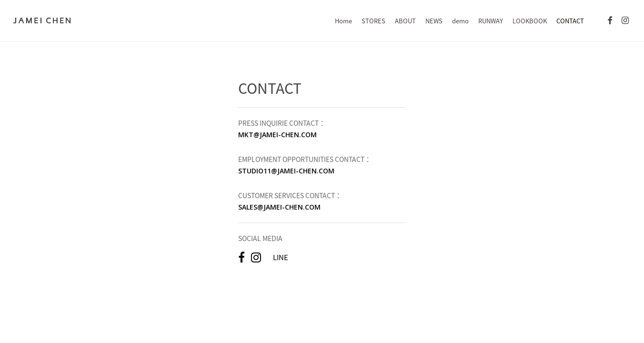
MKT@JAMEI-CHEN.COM (277, 135)
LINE (281, 257)
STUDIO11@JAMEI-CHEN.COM (286, 171)
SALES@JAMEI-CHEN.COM (279, 207)
